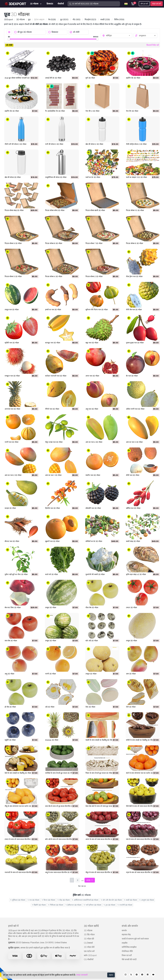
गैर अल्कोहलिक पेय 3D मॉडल (55, 111)
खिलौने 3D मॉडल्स (39, 905)
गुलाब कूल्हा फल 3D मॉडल (135, 343)
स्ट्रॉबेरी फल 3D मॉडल (12, 343)
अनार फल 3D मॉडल (92, 376)
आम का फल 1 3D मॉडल (53, 475)
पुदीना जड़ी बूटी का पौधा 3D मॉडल (16, 574)
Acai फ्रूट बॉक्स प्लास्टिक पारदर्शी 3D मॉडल (19, 78)
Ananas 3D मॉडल (52, 740)
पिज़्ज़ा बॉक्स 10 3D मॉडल (135, 210)
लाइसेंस (125, 943)
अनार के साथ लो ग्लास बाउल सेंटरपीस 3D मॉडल (101, 839)
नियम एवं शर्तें (127, 955)
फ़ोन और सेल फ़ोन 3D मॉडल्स (111, 900)
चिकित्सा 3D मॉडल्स (56, 905)
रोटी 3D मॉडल (131, 707)
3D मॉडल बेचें (89, 947)
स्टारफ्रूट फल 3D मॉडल (53, 343)
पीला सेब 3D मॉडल (92, 607)
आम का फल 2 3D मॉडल (13, 475)
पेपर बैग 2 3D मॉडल (92, 111)
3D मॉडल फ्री (89, 939)
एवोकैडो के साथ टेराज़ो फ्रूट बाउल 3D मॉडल (59, 773)
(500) (64, 20)
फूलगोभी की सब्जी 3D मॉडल (95, 574)
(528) (52, 20)
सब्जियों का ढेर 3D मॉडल (94, 541)
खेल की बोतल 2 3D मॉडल (94, 144)
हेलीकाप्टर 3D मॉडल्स (73, 905)
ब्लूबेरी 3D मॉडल (10, 740)
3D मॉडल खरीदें (91, 926)
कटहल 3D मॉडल (10, 508)
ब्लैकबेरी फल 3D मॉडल (93, 508)
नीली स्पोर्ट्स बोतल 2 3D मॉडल (136, 144)
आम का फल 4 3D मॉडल (94, 442)
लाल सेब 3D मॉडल (11, 641)
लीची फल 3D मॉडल (133, 475)
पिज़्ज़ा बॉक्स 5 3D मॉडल (13, 276)
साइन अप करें (157, 4)
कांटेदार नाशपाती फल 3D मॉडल (56, 376)
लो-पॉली (75, 32)
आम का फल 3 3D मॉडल (134, 442)
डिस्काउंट (53, 32)
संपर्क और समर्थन (130, 926)
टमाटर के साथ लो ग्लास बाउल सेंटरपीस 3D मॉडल (21, 839)
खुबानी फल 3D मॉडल (52, 541)
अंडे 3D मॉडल (50, 707)
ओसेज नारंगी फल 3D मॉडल (135, 409)
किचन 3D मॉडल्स (48, 900)
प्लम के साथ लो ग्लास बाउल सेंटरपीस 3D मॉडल (141, 839)
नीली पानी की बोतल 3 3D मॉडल (15, 144)
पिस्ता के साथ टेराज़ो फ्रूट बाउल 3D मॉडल (99, 773)
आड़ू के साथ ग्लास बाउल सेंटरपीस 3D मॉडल (59, 872)
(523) (90, 20)
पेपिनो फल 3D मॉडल (52, 409)
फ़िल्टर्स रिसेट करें (153, 45)
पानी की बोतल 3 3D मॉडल (54, 144)
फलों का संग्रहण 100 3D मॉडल (136, 177)
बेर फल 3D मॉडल (132, 376)
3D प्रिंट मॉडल (89, 935)
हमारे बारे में (13, 926)
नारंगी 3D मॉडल (50, 674)
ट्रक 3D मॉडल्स (109, 905)
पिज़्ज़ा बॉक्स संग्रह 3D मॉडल (14, 210)
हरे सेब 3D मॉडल (10, 707)
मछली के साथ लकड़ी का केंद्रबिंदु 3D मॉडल (99, 740)
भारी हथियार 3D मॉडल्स (92, 905)
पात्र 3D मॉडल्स (33, 900)
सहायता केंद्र (126, 935)
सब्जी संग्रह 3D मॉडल (133, 541)
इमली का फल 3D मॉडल (53, 310)
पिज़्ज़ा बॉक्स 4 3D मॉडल (54, 276)
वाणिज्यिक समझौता (129, 947)
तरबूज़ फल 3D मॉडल (12, 310)
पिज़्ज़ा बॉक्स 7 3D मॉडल (94, 243)
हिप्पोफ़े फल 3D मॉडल (52, 508)
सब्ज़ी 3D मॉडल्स (131, 900)
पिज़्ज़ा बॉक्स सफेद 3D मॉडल (55, 210)
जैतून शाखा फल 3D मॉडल (54, 442)
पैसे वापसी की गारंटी (129, 959)
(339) (105, 20)
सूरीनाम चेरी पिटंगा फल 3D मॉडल (97, 310)
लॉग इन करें (144, 4)
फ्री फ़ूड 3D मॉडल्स (23, 32)
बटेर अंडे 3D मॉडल (92, 641)
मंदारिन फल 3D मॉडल (93, 475)
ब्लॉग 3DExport (90, 955)
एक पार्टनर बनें (89, 951)
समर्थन (124, 931)
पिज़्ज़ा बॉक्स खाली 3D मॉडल (95, 210)
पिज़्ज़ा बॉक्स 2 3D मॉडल (94, 276)
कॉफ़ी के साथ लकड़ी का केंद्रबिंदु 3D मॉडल (140, 740)
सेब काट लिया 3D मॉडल (13, 607)
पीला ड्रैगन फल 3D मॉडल (134, 276)
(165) (77, 20)
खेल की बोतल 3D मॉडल (13, 177)
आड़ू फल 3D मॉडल (92, 409)
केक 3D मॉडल (90, 707)
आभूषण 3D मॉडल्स (147, 900)
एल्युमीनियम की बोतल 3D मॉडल (56, 177)
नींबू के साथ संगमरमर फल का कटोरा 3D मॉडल (20, 806)
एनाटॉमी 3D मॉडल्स (125, 905)
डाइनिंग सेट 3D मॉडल (133, 78)
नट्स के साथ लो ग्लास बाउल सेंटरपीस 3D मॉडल (142, 872)
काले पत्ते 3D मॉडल (51, 574)
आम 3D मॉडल (131, 674)
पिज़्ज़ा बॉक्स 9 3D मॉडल (13, 243)
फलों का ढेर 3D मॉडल (93, 177)
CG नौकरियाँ (89, 959)
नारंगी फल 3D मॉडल (11, 442)
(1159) (119, 20)
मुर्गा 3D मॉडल (90, 78)
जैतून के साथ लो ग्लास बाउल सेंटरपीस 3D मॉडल (101, 872)
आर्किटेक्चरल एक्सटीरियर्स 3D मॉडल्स (85, 900)
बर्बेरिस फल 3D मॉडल (133, 508)
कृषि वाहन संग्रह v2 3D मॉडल (136, 574)
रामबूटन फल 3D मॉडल (12, 376)
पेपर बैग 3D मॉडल (132, 111)
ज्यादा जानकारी (82, 975)
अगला (90, 880)
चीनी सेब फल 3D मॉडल (134, 310)
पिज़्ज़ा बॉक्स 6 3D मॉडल (134, 243)
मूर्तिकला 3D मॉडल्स (18, 900)
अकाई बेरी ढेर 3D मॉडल (53, 78)
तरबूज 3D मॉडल (51, 607)
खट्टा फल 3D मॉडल (92, 343)
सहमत (111, 975)
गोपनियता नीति (127, 951)
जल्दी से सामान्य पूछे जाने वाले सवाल (135, 939)
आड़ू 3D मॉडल (9, 674)
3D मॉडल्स (88, 931)
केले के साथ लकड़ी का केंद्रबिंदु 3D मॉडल (18, 773)
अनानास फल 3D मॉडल (12, 409)
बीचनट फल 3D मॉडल (12, 541)
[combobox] (118, 36)
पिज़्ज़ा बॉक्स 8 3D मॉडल (54, 243)
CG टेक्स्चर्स (88, 943)
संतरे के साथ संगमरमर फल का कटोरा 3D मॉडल (142, 773)
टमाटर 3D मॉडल (131, 607)
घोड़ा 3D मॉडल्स (63, 900)
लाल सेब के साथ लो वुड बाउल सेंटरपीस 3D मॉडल (61, 806)
